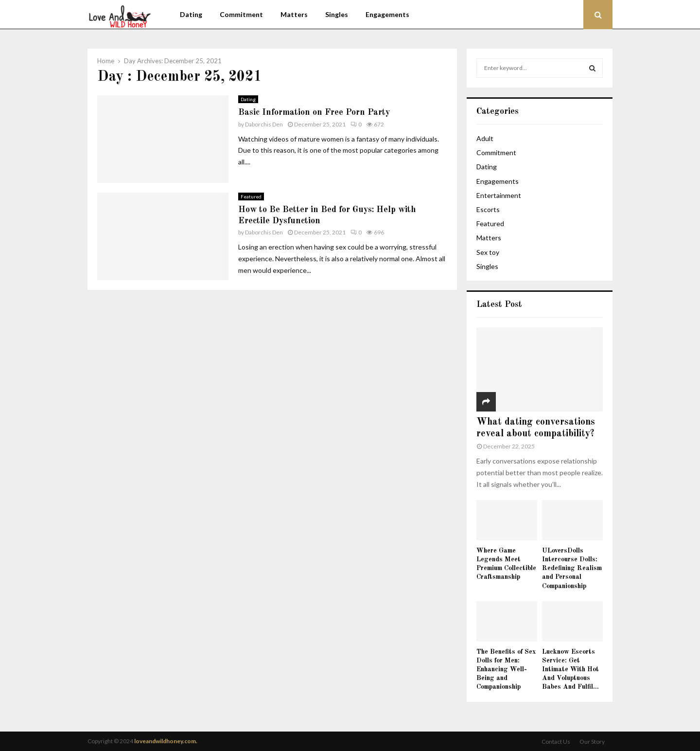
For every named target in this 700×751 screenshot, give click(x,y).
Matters (294, 14)
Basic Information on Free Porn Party (314, 112)
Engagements (387, 14)
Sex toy (488, 252)
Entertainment (499, 195)
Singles (337, 14)
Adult (485, 138)
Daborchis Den (264, 124)
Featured (251, 197)
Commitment (241, 14)
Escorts (488, 209)
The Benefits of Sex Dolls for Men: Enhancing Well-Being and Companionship (506, 669)
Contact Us (556, 742)
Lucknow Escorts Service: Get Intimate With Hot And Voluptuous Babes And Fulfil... (570, 669)
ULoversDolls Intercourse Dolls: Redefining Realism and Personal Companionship (572, 568)
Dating (191, 14)
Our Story (592, 742)
